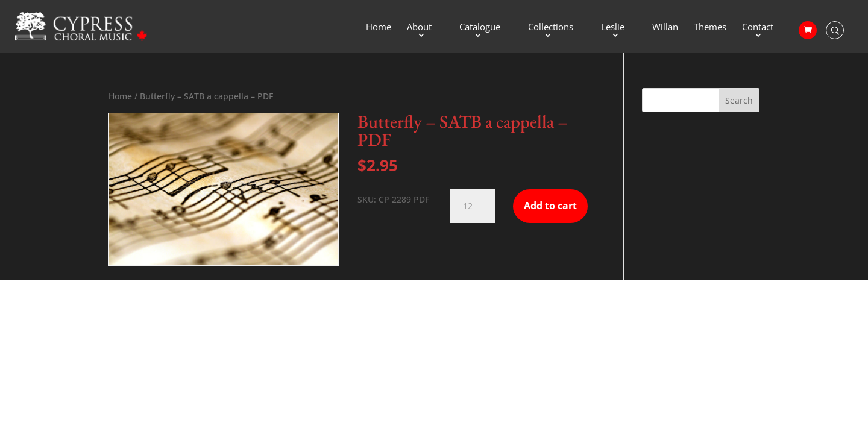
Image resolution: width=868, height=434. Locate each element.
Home (379, 27)
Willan (665, 27)
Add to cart (550, 206)
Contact (758, 27)
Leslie (613, 27)
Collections (551, 27)
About (419, 27)
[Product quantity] (472, 206)
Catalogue (480, 27)
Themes (710, 27)
